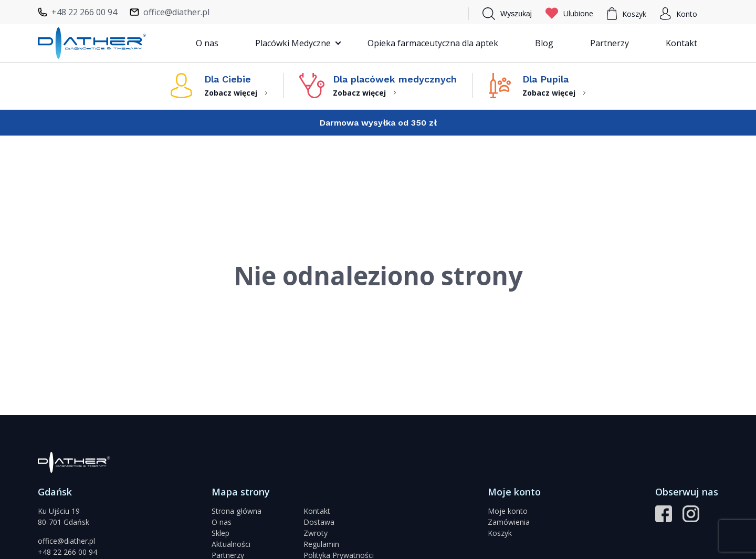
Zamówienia (509, 522)
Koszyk (500, 533)
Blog (544, 43)
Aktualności (231, 544)
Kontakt (681, 43)
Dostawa (319, 522)
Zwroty (316, 533)
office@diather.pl (66, 541)
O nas (207, 43)
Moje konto (508, 511)
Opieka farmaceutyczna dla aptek (433, 43)
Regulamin (321, 544)
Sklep (220, 533)
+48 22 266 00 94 (67, 552)
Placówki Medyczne (293, 43)
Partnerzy (610, 43)
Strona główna (237, 511)
